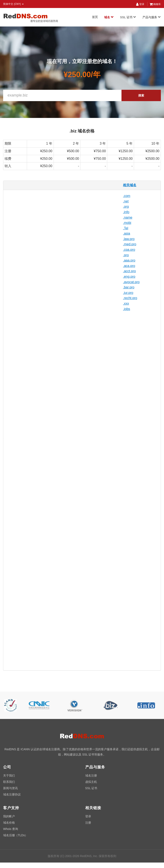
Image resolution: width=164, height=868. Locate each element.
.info (126, 212)
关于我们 (9, 776)
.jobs (127, 309)
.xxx (126, 303)
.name (128, 217)
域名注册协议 (12, 794)
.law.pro (129, 239)
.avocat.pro (131, 282)
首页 (95, 17)
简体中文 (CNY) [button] (13, 4)
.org (126, 207)
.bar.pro (129, 287)
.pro (126, 255)
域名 (109, 17)
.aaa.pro (129, 260)
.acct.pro (129, 271)
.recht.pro (130, 298)
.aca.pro (129, 266)
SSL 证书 (128, 17)
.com (127, 196)
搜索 (141, 95)
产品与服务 (152, 17)
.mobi (127, 223)
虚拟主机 (91, 782)
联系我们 (9, 782)
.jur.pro (128, 293)
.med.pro (130, 244)
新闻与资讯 (10, 788)
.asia (127, 233)
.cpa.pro (129, 250)
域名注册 (91, 776)
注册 (88, 823)
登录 (140, 4)
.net (126, 201)
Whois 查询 (11, 829)
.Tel (126, 228)
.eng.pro (129, 277)
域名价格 (9, 823)
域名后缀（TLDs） (15, 835)
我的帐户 (9, 816)
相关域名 (130, 185)
